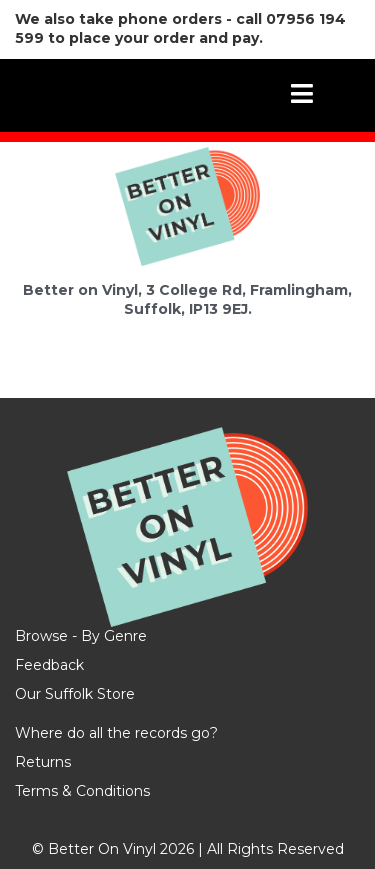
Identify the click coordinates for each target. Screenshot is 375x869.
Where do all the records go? (116, 733)
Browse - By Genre (81, 636)
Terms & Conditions (82, 791)
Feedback (49, 665)
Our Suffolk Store (75, 694)
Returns (43, 762)
